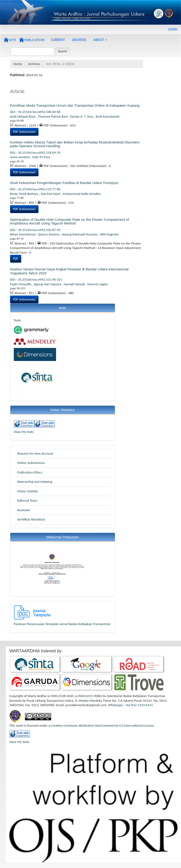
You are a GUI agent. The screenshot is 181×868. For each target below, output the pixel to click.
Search (62, 51)
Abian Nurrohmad (23, 234)
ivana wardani (20, 157)
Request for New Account (35, 453)
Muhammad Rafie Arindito (82, 194)
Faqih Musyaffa (21, 284)
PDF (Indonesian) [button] (24, 132)
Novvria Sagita (98, 284)
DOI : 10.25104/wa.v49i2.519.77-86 (35, 189)
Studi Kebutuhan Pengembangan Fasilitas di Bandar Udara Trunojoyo (64, 183)
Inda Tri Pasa (41, 157)
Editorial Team (27, 500)
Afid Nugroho (109, 234)
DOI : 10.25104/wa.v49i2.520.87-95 (35, 230)
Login (173, 29)
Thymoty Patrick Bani (53, 116)
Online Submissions (31, 463)
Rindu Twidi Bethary (25, 194)
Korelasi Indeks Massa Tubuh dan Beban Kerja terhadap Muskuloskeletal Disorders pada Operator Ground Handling (75, 144)
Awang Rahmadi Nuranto (80, 234)
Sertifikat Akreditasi (31, 519)
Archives (79, 40)
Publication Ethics (30, 472)
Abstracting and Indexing (35, 482)
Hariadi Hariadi (75, 284)
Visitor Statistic (28, 491)
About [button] (100, 40)
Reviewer (24, 510)
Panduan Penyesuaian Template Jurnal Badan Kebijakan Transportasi (62, 624)
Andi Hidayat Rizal (23, 116)
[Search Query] (32, 51)
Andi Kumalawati (107, 116)
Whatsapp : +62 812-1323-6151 (131, 705)
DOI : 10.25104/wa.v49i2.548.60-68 (35, 112)
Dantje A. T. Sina (82, 116)
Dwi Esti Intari (51, 194)
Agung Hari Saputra (48, 284)
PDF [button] (16, 259)
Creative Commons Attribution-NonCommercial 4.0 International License (102, 725)
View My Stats (24, 432)
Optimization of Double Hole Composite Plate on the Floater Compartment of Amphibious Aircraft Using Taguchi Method (69, 221)
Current (58, 40)
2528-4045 (66, 696)
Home (18, 64)
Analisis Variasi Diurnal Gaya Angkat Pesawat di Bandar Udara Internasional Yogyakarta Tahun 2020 (69, 271)
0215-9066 (93, 696)
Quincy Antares (49, 234)
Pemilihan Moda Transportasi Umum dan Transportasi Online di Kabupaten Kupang (75, 105)
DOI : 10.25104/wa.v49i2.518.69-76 (35, 153)
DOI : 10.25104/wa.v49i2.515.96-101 (36, 279)
